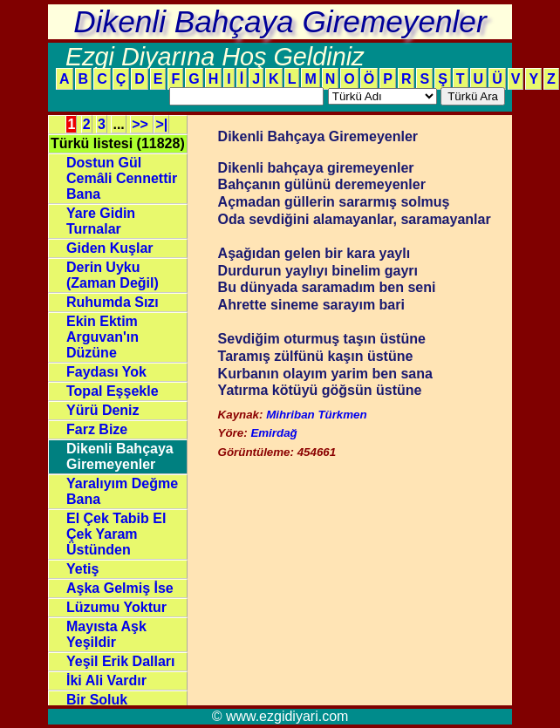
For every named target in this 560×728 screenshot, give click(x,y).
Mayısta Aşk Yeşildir (106, 634)
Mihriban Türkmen (317, 415)
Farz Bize (97, 429)
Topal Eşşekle (113, 391)
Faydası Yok (106, 372)
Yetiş (82, 569)
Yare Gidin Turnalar (101, 221)
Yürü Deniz (103, 410)
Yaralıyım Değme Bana (122, 491)
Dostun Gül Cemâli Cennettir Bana (122, 178)
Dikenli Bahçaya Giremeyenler (120, 456)
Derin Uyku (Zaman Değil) (113, 275)
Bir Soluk (97, 700)
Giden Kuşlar (110, 248)
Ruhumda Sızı (113, 302)
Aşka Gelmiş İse (120, 588)
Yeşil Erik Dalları (121, 661)
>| (161, 124)
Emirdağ (273, 433)
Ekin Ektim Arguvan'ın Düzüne (102, 337)
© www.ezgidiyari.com (280, 716)
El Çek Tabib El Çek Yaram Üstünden (116, 534)
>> (142, 124)
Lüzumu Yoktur (116, 607)
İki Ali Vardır (106, 680)
